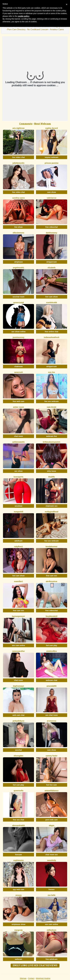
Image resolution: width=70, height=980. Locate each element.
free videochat (51, 227)
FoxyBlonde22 (52, 616)
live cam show (51, 297)
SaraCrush (19, 372)
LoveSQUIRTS (19, 477)
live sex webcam (52, 401)
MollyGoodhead (51, 512)
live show (19, 227)
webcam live (52, 436)
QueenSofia (18, 791)
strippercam (52, 262)
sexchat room (19, 297)
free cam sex (51, 576)
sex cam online (18, 645)
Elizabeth (52, 268)
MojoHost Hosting (43, 978)
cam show (52, 192)
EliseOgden (19, 756)
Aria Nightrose (19, 128)
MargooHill (18, 512)
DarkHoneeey (52, 233)
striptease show (18, 924)
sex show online (18, 332)
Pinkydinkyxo (19, 721)
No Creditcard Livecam (38, 29)
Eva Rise (52, 372)
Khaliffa (51, 477)
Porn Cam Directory (16, 29)
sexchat (18, 750)
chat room (18, 436)
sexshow (19, 506)
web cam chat (18, 715)
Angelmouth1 (19, 268)
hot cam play (52, 645)
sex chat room (51, 715)
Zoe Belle (51, 895)
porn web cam (52, 820)
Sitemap (23, 978)
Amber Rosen (18, 407)
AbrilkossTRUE (52, 581)
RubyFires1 (18, 547)
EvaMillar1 (19, 581)
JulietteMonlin (19, 163)
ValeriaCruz (51, 198)
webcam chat (52, 680)
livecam (19, 855)
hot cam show (19, 576)
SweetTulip (52, 860)
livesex (51, 889)
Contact (31, 978)
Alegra (51, 825)
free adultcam (51, 959)
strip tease (52, 471)
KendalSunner (51, 547)
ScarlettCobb (51, 302)
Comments (26, 124)
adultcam (19, 541)
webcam (19, 959)
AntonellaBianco (51, 791)
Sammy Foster (51, 756)
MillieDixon (51, 930)
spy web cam (19, 889)
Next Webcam (43, 124)
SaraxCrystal (18, 302)
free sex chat (18, 820)
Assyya (19, 895)
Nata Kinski (52, 407)
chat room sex (51, 855)
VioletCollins (51, 651)
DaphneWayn (19, 686)
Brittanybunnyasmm (52, 442)
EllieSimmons (19, 233)
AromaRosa (52, 721)
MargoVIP (19, 930)
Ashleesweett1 (19, 442)
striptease (18, 262)
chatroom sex (51, 506)
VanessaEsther (19, 651)
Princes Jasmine (52, 163)
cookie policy (24, 16)
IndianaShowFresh (51, 337)
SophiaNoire (19, 860)
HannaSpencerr (18, 616)
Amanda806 (52, 686)
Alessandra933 (19, 825)
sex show (19, 471)
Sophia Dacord (52, 128)
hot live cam (51, 785)
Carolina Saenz (19, 198)
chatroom (18, 366)
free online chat (51, 332)
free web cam (19, 401)
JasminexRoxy (19, 337)
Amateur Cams (57, 29)
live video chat (18, 157)
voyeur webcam (51, 157)
